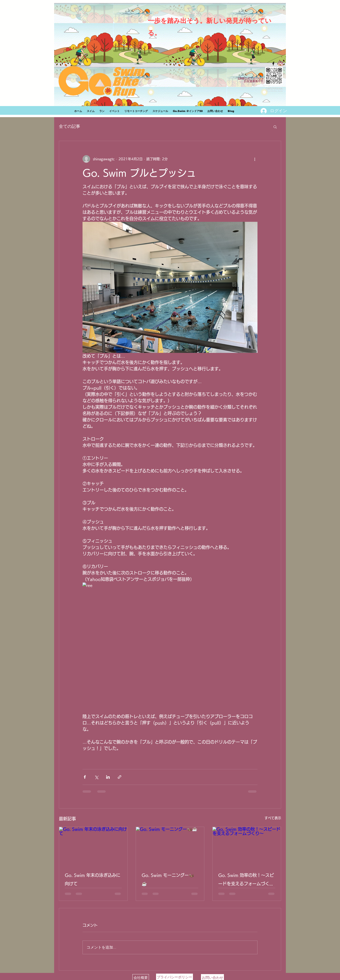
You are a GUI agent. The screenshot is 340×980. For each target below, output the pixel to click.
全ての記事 (70, 126)
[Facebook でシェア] (85, 777)
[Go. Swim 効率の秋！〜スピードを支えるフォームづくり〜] (247, 846)
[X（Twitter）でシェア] (96, 777)
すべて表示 (273, 818)
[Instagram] (280, 64)
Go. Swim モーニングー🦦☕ (168, 879)
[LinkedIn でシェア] (108, 777)
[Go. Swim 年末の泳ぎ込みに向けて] (93, 846)
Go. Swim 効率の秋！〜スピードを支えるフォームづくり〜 (246, 880)
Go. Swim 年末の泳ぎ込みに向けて (93, 879)
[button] (275, 127)
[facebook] (273, 64)
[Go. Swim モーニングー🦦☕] (170, 846)
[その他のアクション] (255, 159)
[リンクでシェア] (120, 777)
